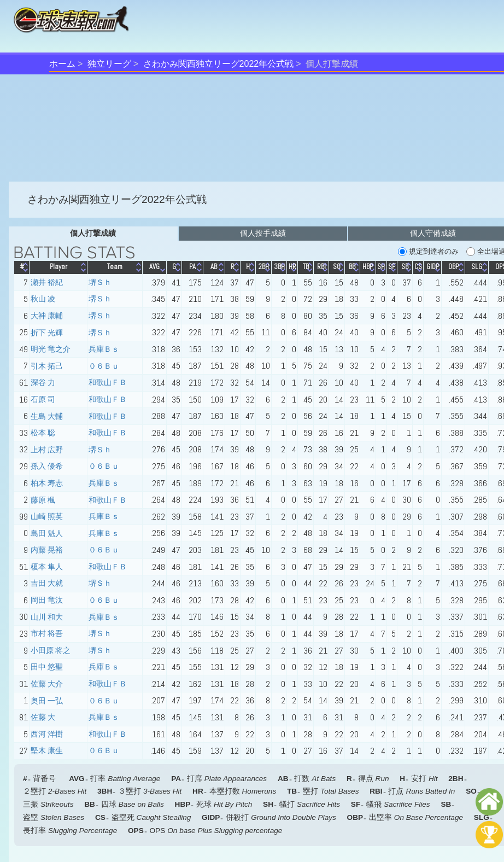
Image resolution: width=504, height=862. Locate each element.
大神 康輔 (47, 316)
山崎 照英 (47, 516)
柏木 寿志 (47, 483)
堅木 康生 (47, 750)
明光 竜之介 (51, 349)
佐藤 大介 (47, 684)
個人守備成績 (433, 233)
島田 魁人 (47, 533)
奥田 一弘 (47, 701)
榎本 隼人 (47, 567)
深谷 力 (43, 382)
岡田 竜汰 (47, 600)
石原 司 (43, 399)
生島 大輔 (47, 416)
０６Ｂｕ (104, 366)
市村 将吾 (47, 633)
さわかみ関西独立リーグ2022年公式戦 (219, 64)
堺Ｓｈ (100, 282)
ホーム (62, 64)
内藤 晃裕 (47, 550)
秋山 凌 (43, 299)
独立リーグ (109, 64)
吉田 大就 (47, 583)
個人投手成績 (263, 233)
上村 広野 (47, 450)
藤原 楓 (43, 500)
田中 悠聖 (47, 667)
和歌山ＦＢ (108, 382)
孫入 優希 (47, 466)
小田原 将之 (51, 650)
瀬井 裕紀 (47, 282)
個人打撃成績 (93, 233)
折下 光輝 (47, 333)
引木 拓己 (47, 366)
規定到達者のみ (428, 252)
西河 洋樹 (47, 734)
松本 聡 (43, 433)
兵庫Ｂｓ (104, 349)
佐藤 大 (43, 717)
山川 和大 (47, 617)
